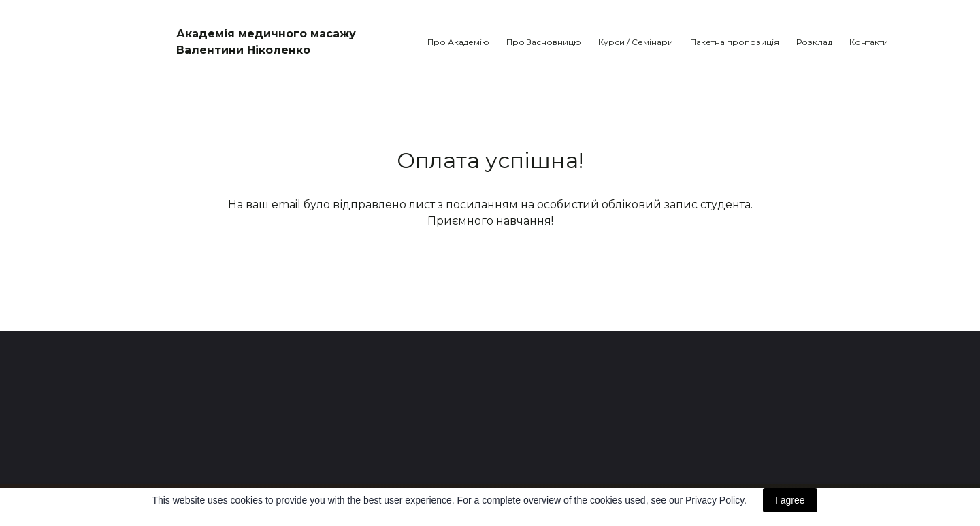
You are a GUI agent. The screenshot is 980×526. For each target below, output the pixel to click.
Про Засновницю (544, 42)
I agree (790, 500)
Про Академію (458, 42)
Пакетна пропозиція (735, 42)
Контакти (869, 42)
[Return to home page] (123, 35)
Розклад (814, 42)
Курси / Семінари (636, 42)
